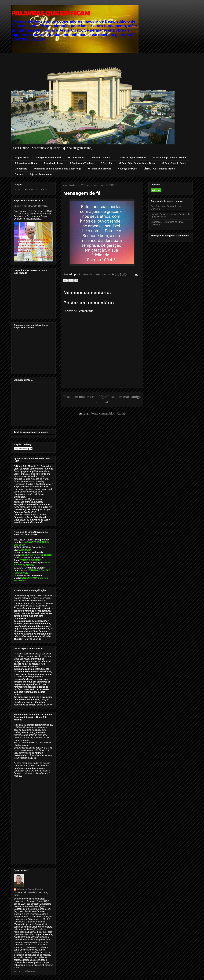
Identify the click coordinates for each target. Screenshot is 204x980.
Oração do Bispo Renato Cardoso (31, 190)
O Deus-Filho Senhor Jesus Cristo (137, 163)
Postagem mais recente (81, 397)
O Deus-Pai (107, 163)
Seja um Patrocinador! (41, 174)
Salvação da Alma (101, 158)
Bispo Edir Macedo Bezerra (31, 206)
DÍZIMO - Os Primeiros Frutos (159, 169)
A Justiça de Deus (127, 169)
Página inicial (22, 158)
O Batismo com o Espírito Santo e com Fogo (58, 169)
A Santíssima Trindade (82, 163)
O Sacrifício (21, 169)
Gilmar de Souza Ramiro (30, 889)
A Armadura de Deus (26, 163)
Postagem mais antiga (124, 397)
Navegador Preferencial (48, 158)
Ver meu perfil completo (26, 971)
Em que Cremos (76, 158)
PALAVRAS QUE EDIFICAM (51, 13)
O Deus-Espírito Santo (174, 163)
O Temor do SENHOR (99, 169)
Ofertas (19, 174)
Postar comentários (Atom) (108, 413)
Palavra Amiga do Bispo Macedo (170, 158)
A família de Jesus (53, 163)
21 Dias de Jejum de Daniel (132, 158)
